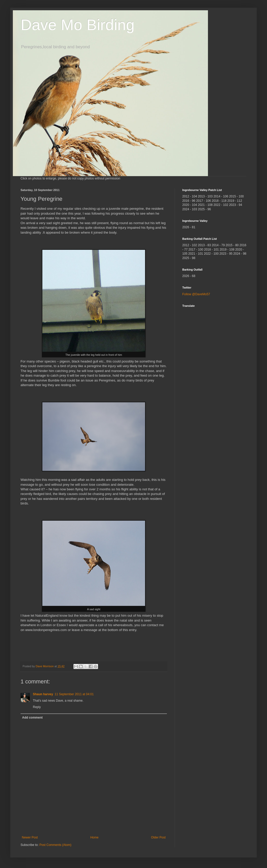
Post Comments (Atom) (55, 845)
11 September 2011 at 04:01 (74, 694)
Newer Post (30, 837)
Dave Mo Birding (78, 25)
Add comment (32, 718)
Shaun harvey (43, 694)
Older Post (158, 837)
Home (94, 837)
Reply (37, 707)
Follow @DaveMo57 (196, 294)
